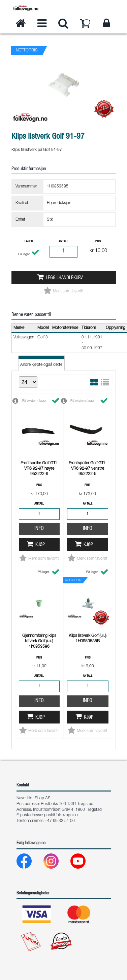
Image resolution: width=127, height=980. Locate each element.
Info (39, 443)
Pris (98, 242)
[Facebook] (29, 863)
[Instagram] (56, 863)
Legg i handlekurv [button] (64, 278)
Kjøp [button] (40, 460)
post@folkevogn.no (61, 815)
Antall (63, 242)
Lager (29, 242)
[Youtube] (83, 863)
